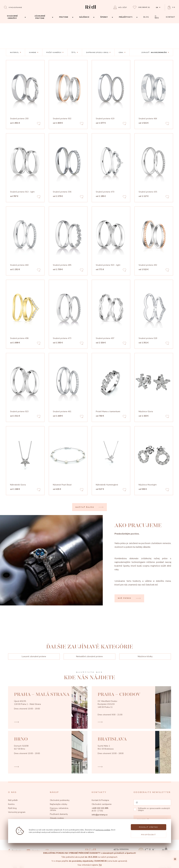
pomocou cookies (103, 830)
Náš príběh (13, 800)
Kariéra (11, 804)
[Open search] (13, 7)
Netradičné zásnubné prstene (89, 656)
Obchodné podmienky (60, 800)
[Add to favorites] (39, 124)
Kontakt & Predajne (100, 800)
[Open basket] (171, 7)
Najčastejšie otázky (59, 804)
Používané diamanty (59, 814)
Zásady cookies (57, 818)
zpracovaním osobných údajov (154, 809)
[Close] (175, 859)
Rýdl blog (12, 808)
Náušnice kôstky (145, 656)
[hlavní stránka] (91, 10)
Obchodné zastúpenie (102, 804)
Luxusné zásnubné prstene (34, 656)
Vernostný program (17, 812)
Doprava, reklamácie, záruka (59, 809)
